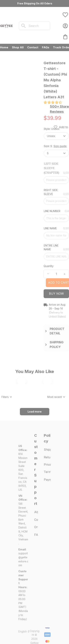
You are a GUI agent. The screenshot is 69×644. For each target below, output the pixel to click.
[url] (23, 606)
